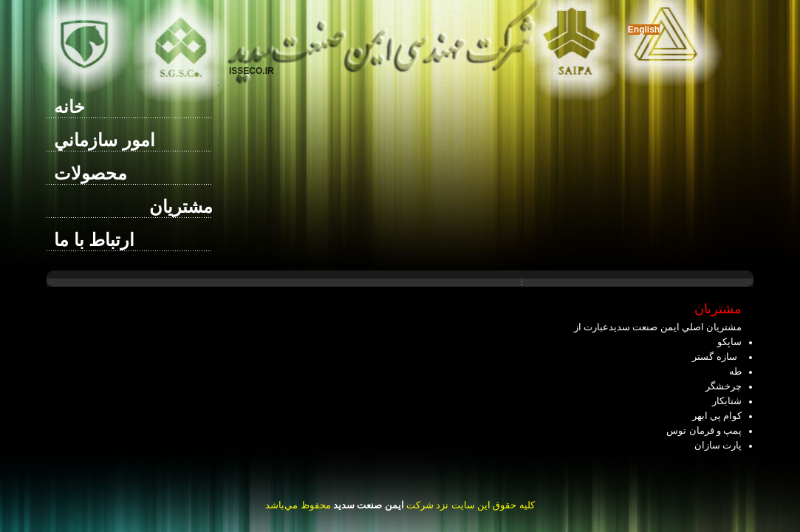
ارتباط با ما (94, 240)
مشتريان (181, 207)
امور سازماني (105, 140)
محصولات (90, 173)
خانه (69, 107)
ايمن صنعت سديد (369, 505)
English (644, 30)
